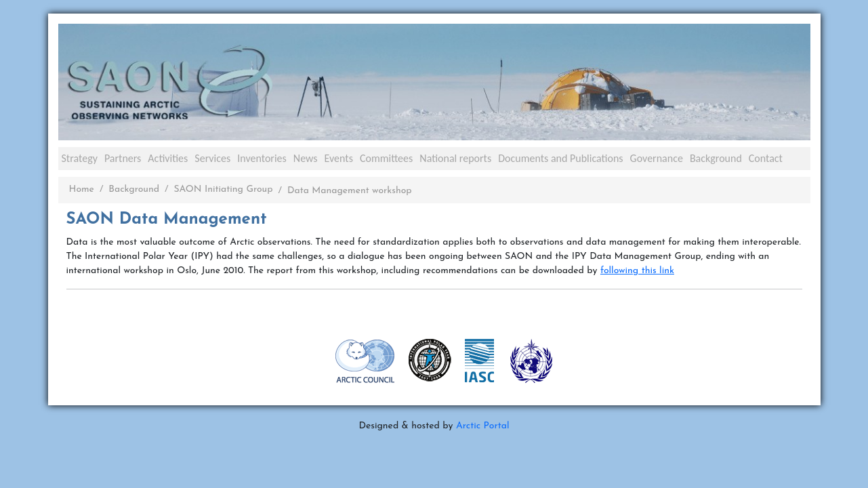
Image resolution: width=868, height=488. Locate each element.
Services (212, 158)
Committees (386, 158)
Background (716, 158)
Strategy (80, 158)
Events (339, 158)
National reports (455, 158)
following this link (637, 271)
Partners (123, 158)
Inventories (262, 158)
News (306, 158)
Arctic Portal (483, 426)
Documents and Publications (560, 158)
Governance (657, 158)
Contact (766, 158)
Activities (168, 158)
